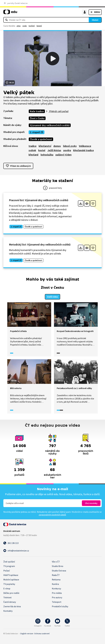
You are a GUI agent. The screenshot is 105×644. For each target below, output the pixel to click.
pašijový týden (64, 155)
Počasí (7, 571)
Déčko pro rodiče (11, 593)
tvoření (32, 26)
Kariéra (55, 584)
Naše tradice (37, 111)
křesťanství (45, 146)
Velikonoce (85, 146)
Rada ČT (56, 575)
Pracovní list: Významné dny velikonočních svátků (39, 200)
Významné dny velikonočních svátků (50, 125)
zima (19, 26)
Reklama (56, 580)
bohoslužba (47, 155)
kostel (42, 150)
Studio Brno (58, 566)
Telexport (57, 602)
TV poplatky (9, 584)
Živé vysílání (9, 562)
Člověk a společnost (41, 139)
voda (25, 26)
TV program (9, 566)
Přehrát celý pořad (58, 111)
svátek (32, 150)
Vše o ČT (56, 562)
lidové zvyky (70, 146)
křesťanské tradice (83, 150)
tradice (33, 146)
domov (57, 146)
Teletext (7, 597)
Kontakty (8, 611)
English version (27, 634)
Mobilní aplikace (11, 580)
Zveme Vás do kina (12, 606)
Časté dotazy (10, 602)
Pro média (57, 593)
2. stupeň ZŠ (37, 132)
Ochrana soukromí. (42, 634)
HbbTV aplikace (11, 575)
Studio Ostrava (59, 571)
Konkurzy (56, 588)
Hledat (95, 20)
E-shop (7, 588)
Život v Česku (37, 118)
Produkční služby (60, 606)
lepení (39, 26)
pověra (67, 150)
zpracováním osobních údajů (52, 515)
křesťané (34, 155)
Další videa (52, 297)
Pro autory (57, 597)
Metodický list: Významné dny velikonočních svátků (40, 244)
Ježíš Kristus (54, 150)
